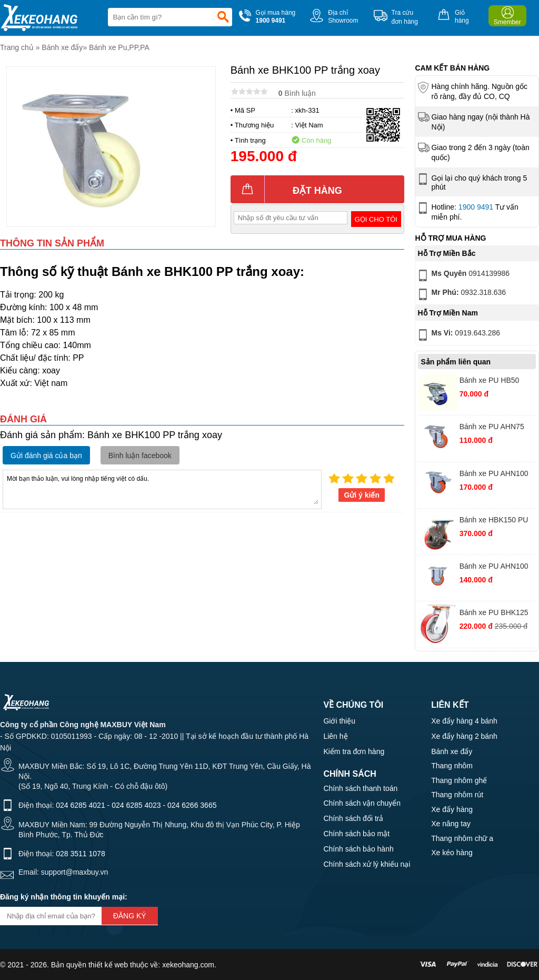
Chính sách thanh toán (360, 788)
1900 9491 (476, 207)
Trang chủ (17, 47)
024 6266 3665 (192, 805)
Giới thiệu (339, 721)
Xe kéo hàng (452, 853)
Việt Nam (309, 125)
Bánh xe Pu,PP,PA (119, 47)
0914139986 (463, 275)
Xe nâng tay (451, 824)
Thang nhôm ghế (459, 780)
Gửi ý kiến (362, 495)
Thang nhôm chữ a (462, 838)
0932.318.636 (461, 294)
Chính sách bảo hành (358, 849)
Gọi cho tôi (376, 219)
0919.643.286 (458, 335)
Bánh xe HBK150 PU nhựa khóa (494, 521)
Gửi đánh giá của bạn (46, 456)
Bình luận (297, 93)
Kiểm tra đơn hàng (354, 751)
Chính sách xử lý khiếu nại (367, 864)
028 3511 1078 (80, 854)
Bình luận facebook (140, 456)
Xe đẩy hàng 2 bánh (464, 736)
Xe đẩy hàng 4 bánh (464, 721)
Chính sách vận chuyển (362, 803)
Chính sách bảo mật (356, 834)
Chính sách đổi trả (353, 818)
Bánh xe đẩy (62, 47)
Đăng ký (130, 916)
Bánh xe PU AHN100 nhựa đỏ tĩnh (494, 567)
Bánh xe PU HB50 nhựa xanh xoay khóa (495, 382)
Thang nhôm (452, 766)
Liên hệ (335, 736)
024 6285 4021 (80, 805)
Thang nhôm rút (457, 795)
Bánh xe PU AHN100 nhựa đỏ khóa (494, 475)
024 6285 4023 (136, 805)
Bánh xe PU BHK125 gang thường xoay (494, 614)
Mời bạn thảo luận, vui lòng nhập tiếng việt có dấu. (162, 489)
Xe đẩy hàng (452, 809)
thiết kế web (108, 965)
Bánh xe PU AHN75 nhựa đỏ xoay (492, 428)
